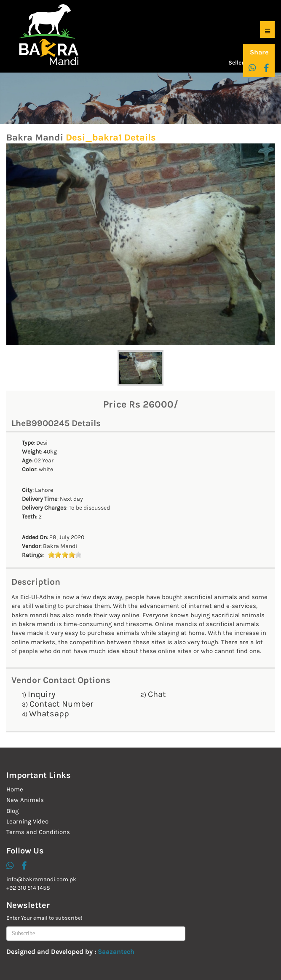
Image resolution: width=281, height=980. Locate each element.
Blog (12, 811)
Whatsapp (49, 714)
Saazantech (116, 952)
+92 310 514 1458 (28, 888)
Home (15, 789)
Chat (157, 694)
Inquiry (42, 694)
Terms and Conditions (38, 832)
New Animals (25, 800)
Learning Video (27, 821)
